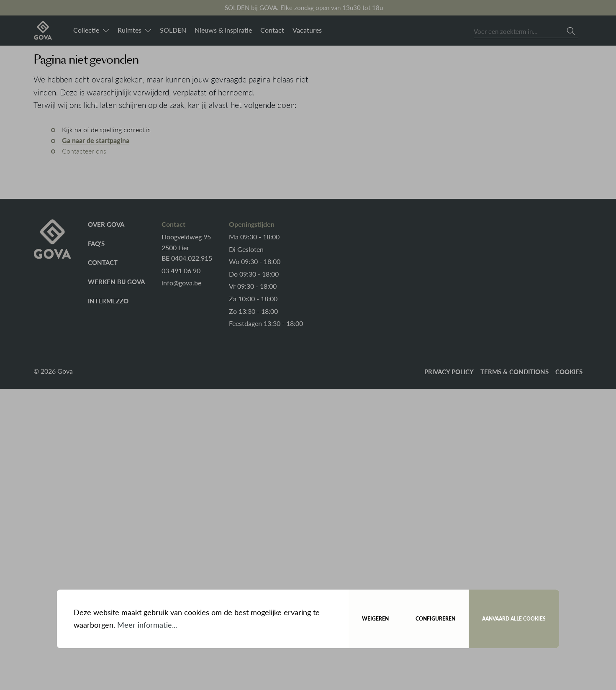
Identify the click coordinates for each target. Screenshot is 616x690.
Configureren (435, 619)
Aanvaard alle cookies (514, 619)
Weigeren (375, 619)
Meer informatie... (147, 625)
